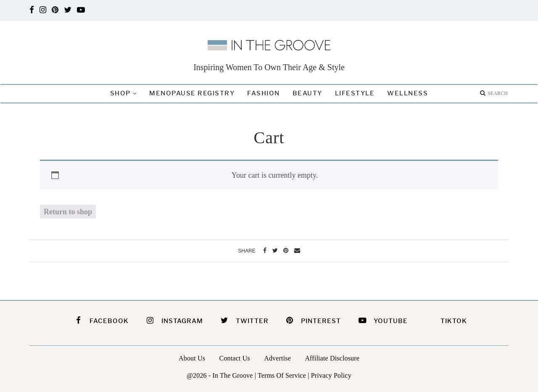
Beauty (307, 93)
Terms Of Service (282, 375)
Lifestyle (355, 93)
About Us (192, 358)
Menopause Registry (192, 93)
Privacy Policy (331, 375)
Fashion (264, 93)
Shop (120, 93)
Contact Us (235, 358)
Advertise (277, 358)
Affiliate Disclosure (332, 358)
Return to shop (68, 212)
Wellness (407, 93)
